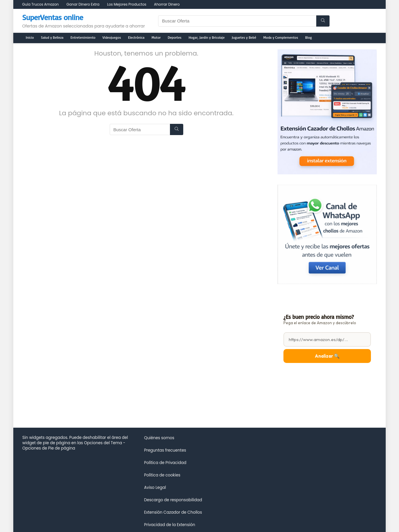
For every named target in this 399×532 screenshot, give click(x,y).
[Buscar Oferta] (323, 21)
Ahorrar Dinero (167, 4)
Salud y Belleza (52, 37)
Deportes (175, 37)
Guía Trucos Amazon (40, 4)
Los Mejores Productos (127, 4)
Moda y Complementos (281, 37)
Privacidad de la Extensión (170, 525)
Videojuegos (112, 37)
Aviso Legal (155, 488)
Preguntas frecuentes (165, 450)
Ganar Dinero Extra (83, 4)
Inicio (30, 37)
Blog (309, 37)
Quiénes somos (159, 438)
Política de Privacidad (165, 463)
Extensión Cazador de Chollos (173, 512)
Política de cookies (162, 475)
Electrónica (136, 37)
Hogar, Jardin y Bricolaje (207, 37)
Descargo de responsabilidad (173, 500)
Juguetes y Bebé (244, 37)
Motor (156, 37)
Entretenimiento (83, 37)
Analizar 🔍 (327, 356)
